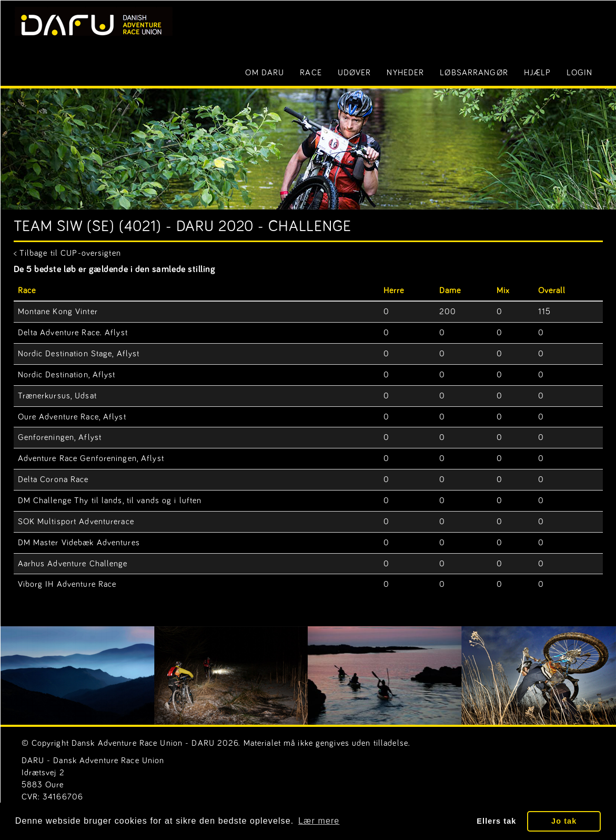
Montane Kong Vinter (58, 312)
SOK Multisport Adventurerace (76, 522)
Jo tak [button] (564, 821)
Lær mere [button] (319, 821)
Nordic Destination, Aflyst (67, 375)
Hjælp (538, 73)
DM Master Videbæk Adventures (79, 543)
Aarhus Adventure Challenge (73, 564)
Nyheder (405, 73)
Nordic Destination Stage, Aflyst (79, 354)
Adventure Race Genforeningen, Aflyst (91, 458)
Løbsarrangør (474, 73)
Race (311, 73)
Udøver (355, 73)
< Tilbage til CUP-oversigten (67, 253)
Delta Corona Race (53, 479)
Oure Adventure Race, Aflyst (72, 417)
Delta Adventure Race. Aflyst (73, 333)
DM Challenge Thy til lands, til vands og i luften (110, 501)
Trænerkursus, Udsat (57, 396)
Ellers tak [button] (496, 821)
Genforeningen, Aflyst (60, 437)
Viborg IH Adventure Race (67, 584)
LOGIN (579, 73)
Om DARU (265, 73)
